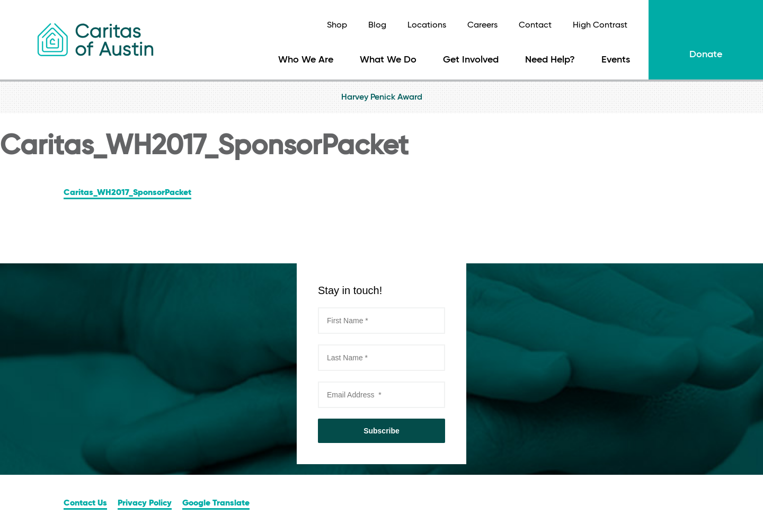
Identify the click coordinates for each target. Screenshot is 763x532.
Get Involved (471, 60)
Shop (337, 25)
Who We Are (306, 60)
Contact (535, 25)
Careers (482, 25)
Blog (377, 25)
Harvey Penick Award (382, 97)
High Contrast (600, 25)
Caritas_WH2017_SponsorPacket (127, 193)
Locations (427, 25)
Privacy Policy (145, 503)
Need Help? (550, 60)
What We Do (388, 60)
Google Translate (216, 503)
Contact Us (85, 503)
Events (616, 60)
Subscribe (381, 431)
